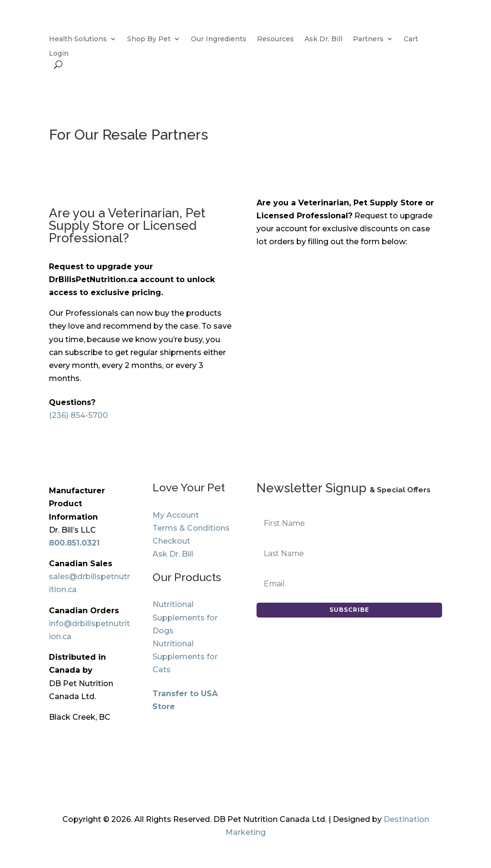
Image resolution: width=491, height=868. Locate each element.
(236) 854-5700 (78, 415)
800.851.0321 (74, 543)
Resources (275, 39)
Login (59, 54)
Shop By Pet (149, 39)
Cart (411, 39)
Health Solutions (78, 39)
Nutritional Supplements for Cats (185, 657)
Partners (368, 39)
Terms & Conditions (191, 528)
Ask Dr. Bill (323, 39)
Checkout (171, 541)
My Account (176, 515)
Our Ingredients (219, 39)
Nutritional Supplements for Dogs (185, 617)
